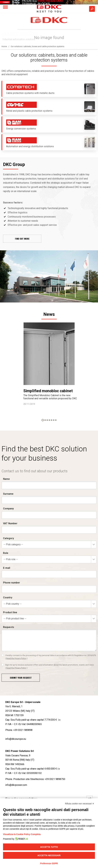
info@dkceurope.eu (16, 739)
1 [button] (43, 420)
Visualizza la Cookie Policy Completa (22, 834)
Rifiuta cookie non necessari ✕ (80, 804)
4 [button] (49, 420)
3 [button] (47, 420)
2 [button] (45, 420)
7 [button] (56, 420)
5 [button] (52, 420)
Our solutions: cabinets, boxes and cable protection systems (37, 46)
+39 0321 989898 (23, 730)
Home (4, 46)
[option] (49, 364)
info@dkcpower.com (16, 785)
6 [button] (54, 420)
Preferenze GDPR (49, 863)
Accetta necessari (49, 855)
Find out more (22, 239)
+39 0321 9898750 (55, 779)
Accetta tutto (49, 847)
